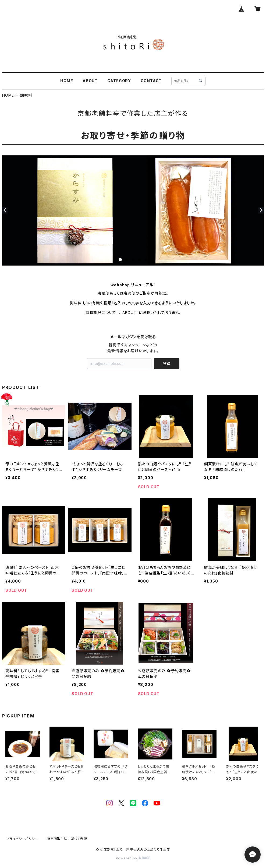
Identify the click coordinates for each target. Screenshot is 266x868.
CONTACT (151, 81)
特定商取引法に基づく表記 (67, 839)
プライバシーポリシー (22, 839)
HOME (67, 81)
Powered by (133, 858)
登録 (166, 363)
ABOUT (90, 81)
